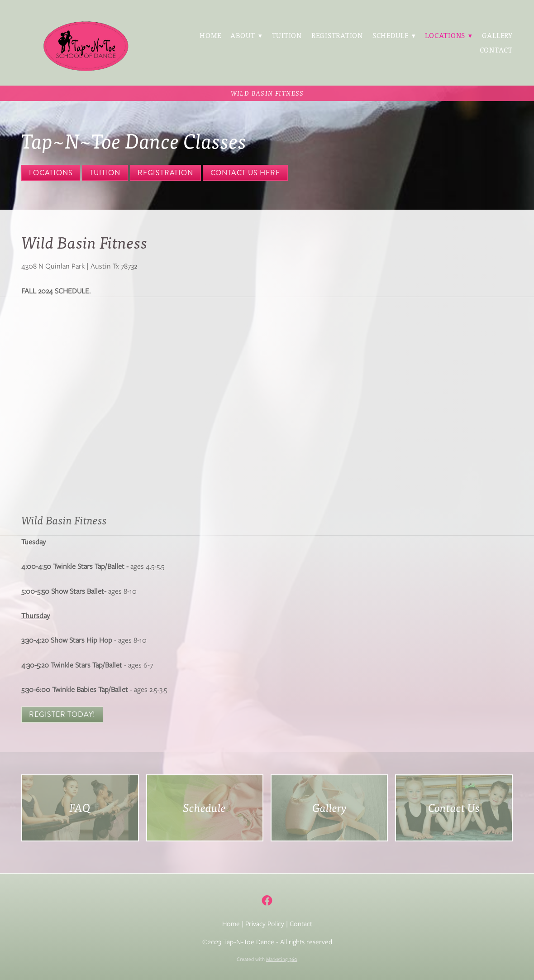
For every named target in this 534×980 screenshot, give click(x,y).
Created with (267, 959)
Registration (337, 35)
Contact (496, 50)
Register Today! (62, 714)
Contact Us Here (245, 173)
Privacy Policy (265, 924)
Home (210, 35)
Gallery (497, 35)
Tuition (287, 35)
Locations (51, 173)
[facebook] (267, 901)
